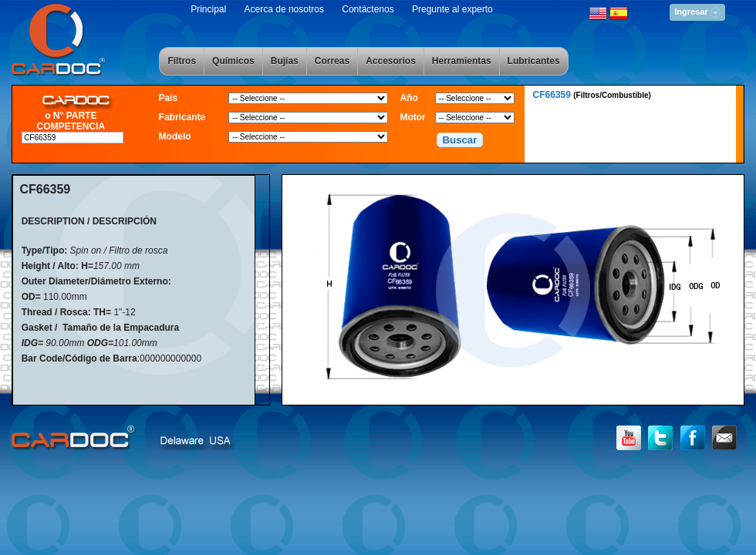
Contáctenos (368, 9)
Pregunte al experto (452, 9)
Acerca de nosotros (284, 9)
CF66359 (592, 95)
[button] (460, 140)
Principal (208, 9)
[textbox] (73, 138)
